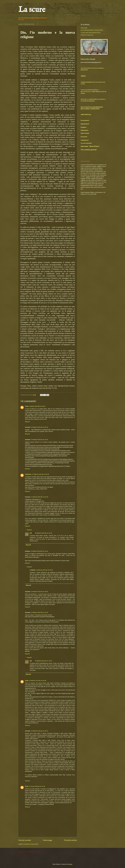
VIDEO (83, 76)
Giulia (27, 406)
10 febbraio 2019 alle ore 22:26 (39, 440)
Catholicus (28, 474)
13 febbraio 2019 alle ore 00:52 (39, 592)
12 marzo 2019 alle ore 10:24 (37, 786)
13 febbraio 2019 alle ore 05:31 (44, 570)
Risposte (29, 530)
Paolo (27, 786)
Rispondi (27, 422)
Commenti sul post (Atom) (31, 844)
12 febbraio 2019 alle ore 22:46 (43, 533)
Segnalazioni (84, 130)
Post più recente (25, 840)
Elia (31, 533)
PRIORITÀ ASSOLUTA (87, 35)
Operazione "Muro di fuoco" (90, 146)
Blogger (70, 864)
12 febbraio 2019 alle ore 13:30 (39, 551)
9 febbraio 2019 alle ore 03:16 (37, 406)
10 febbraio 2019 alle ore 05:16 (39, 427)
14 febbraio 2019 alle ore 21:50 (43, 661)
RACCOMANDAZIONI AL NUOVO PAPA (92, 30)
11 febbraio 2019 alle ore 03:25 (40, 474)
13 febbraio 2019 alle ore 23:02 (39, 612)
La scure (32, 10)
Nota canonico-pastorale (89, 150)
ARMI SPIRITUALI (86, 115)
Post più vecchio (71, 840)
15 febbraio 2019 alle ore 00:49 (38, 681)
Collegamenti (85, 140)
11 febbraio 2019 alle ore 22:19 (39, 497)
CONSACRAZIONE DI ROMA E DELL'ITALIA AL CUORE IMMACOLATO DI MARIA (93, 92)
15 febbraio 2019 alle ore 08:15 (39, 731)
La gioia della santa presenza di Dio (90, 33)
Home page (48, 840)
